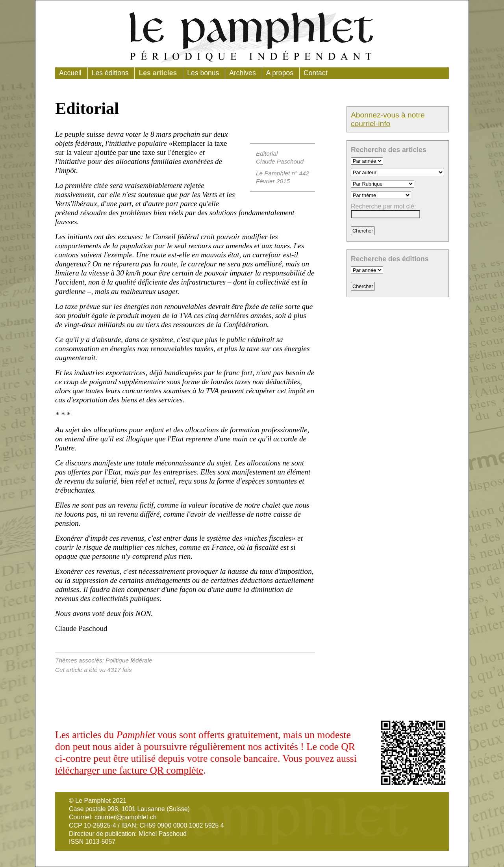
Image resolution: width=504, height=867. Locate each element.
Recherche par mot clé (383, 206)
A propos (280, 73)
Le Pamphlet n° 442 (283, 173)
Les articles (158, 73)
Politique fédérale (129, 660)
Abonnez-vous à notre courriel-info (388, 119)
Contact (316, 73)
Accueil (70, 73)
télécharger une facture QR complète (129, 770)
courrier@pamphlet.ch (126, 817)
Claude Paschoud (280, 161)
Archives (242, 73)
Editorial (267, 153)
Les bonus (203, 73)
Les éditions (110, 73)
